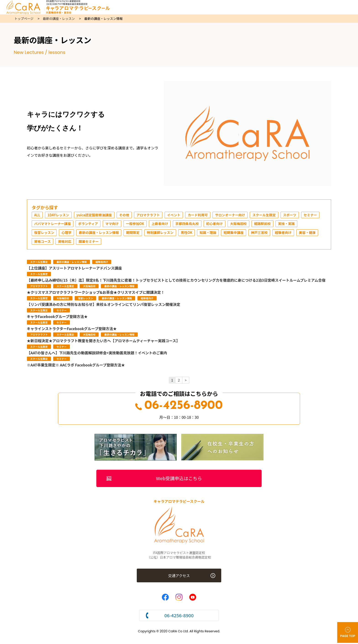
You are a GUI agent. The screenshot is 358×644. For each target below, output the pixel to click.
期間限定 (166, 233)
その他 (131, 215)
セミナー (42, 224)
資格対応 (118, 243)
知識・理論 (246, 233)
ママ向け (140, 224)
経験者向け (43, 243)
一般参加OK (165, 224)
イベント (184, 215)
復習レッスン (71, 233)
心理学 (95, 233)
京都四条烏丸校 (220, 224)
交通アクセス (179, 578)
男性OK (223, 233)
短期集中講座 (273, 233)
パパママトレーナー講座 (76, 224)
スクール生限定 (280, 215)
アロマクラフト (156, 215)
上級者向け (191, 224)
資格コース (94, 243)
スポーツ (308, 215)
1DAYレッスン (60, 215)
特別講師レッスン (195, 233)
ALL (38, 215)
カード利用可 (209, 215)
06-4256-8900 (179, 407)
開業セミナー (144, 243)
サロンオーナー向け (244, 215)
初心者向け (249, 224)
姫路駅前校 (300, 224)
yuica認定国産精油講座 (98, 215)
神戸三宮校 (301, 233)
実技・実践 (43, 233)
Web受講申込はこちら (179, 480)
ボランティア (115, 224)
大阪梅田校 (275, 224)
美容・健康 (69, 243)
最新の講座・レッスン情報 (129, 233)
